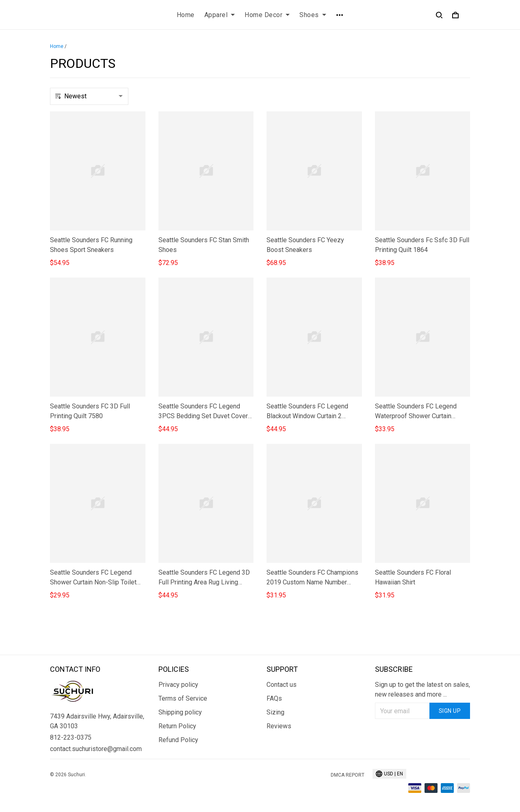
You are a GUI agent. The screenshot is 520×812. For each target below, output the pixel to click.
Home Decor (267, 15)
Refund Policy (178, 740)
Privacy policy (178, 685)
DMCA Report (348, 775)
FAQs (274, 698)
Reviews (279, 726)
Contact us (282, 685)
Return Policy (177, 726)
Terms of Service (183, 698)
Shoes (313, 15)
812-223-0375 (71, 737)
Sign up (450, 711)
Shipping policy (180, 712)
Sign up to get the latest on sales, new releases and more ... (422, 689)
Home (186, 15)
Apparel (220, 15)
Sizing (275, 712)
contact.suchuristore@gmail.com (96, 749)
